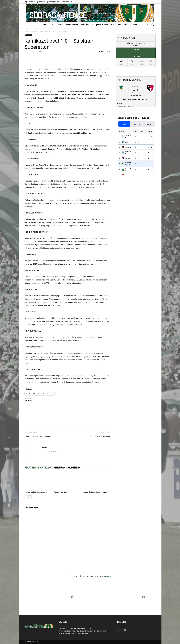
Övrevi (136, 53)
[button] (153, 25)
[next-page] (30, 497)
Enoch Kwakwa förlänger (100, 436)
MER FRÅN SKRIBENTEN (67, 468)
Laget (46, 25)
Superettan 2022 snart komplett (36, 492)
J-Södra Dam (102, 25)
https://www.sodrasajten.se (50, 451)
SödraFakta (87, 25)
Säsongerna (72, 25)
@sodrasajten (103, 576)
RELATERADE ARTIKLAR (38, 468)
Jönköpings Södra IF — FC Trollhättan (136, 100)
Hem (26, 31)
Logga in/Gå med (30, 2)
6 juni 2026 (136, 86)
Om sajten (116, 25)
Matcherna (57, 25)
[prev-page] (26, 497)
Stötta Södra (130, 25)
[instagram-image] (37, 597)
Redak (29, 52)
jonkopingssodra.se (53, 2)
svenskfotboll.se (67, 2)
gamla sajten (41, 2)
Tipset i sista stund (61, 492)
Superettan (34, 31)
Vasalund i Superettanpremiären (37, 436)
